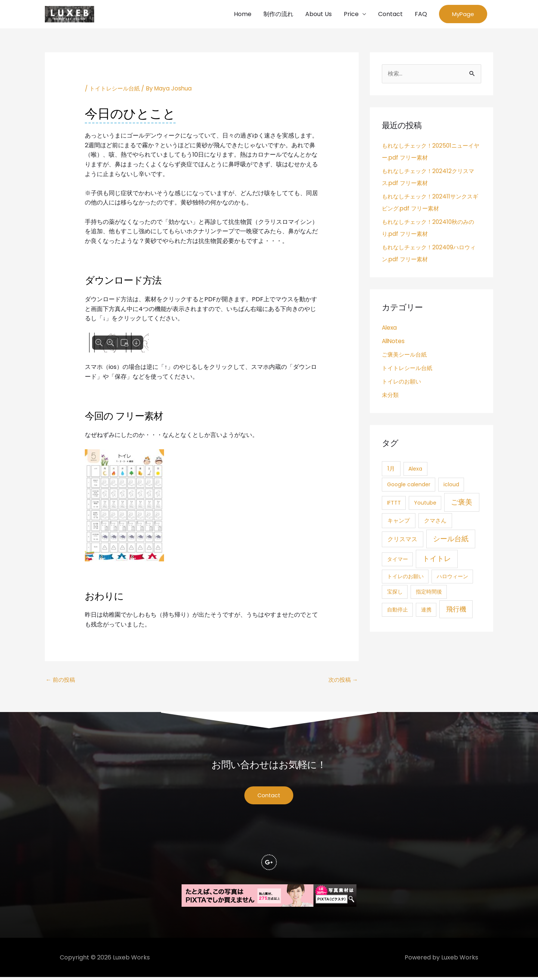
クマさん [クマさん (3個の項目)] (435, 522)
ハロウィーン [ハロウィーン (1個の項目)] (452, 578)
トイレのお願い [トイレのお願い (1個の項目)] (405, 578)
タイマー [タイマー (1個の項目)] (398, 561)
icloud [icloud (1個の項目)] (451, 486)
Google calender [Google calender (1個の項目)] (409, 486)
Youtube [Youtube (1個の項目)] (425, 504)
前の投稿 (61, 681)
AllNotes (394, 342)
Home (243, 14)
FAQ (421, 14)
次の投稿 (342, 681)
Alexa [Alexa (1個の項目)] (415, 470)
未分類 (391, 396)
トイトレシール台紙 (116, 90)
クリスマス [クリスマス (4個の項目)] (402, 540)
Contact (390, 14)
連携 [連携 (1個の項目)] (426, 611)
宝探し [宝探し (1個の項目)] (395, 593)
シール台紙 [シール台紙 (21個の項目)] (451, 540)
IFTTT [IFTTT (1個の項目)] (394, 504)
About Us (319, 14)
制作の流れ (278, 14)
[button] (463, 15)
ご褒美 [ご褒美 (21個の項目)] (462, 503)
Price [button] (351, 14)
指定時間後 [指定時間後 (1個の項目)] (429, 593)
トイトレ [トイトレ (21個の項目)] (437, 560)
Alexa (390, 329)
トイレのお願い (403, 383)
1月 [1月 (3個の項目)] (391, 470)
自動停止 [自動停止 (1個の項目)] (398, 611)
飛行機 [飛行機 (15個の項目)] (456, 611)
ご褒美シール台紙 (406, 356)
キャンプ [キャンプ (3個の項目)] (399, 522)
